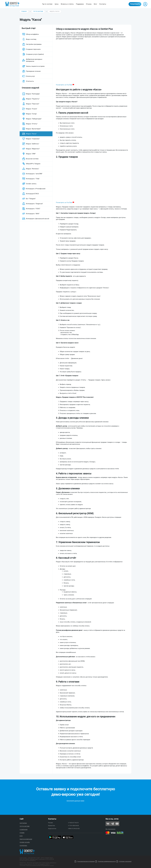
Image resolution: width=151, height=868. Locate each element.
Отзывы (89, 4)
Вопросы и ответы (67, 4)
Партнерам (23, 823)
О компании (24, 830)
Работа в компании (26, 839)
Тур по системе (47, 4)
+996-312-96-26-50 (74, 829)
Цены (57, 4)
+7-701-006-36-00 (73, 826)
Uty (73, 861)
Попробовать (135, 4)
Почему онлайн (25, 842)
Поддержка (80, 4)
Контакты (103, 4)
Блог (95, 4)
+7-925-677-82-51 (73, 823)
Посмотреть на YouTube (65, 85)
